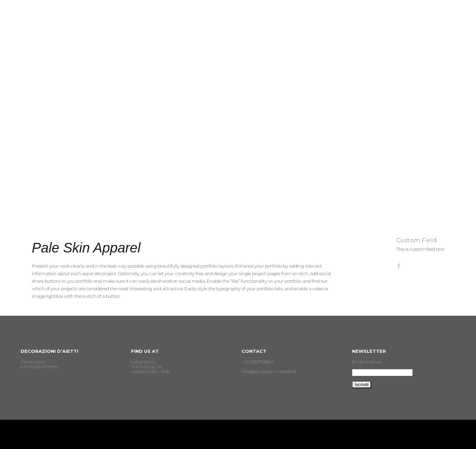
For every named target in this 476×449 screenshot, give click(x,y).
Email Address (367, 362)
